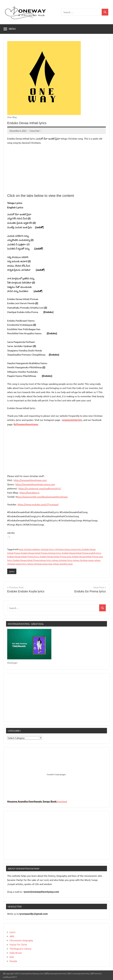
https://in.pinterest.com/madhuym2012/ (40, 488)
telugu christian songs (83, 560)
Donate (13, 961)
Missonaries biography (21, 940)
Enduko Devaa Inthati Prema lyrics (23, 556)
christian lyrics (47, 549)
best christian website (29, 549)
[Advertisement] (56, 169)
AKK (12, 936)
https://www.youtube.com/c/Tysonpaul (38, 504)
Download (62, 801)
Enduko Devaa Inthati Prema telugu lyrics (32, 560)
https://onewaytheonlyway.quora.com (35, 484)
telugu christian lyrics (62, 560)
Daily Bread (16, 953)
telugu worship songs (63, 564)
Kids (12, 957)
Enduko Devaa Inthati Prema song (55, 556)
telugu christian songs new (40, 564)
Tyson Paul (34, 130)
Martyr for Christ (18, 944)
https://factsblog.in (30, 493)
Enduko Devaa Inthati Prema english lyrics (81, 553)
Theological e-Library (20, 949)
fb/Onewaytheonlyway (26, 424)
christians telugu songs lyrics (68, 549)
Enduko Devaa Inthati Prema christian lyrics (41, 553)
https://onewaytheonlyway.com (30, 480)
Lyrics (12, 571)
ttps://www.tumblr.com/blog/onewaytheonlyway (42, 497)
